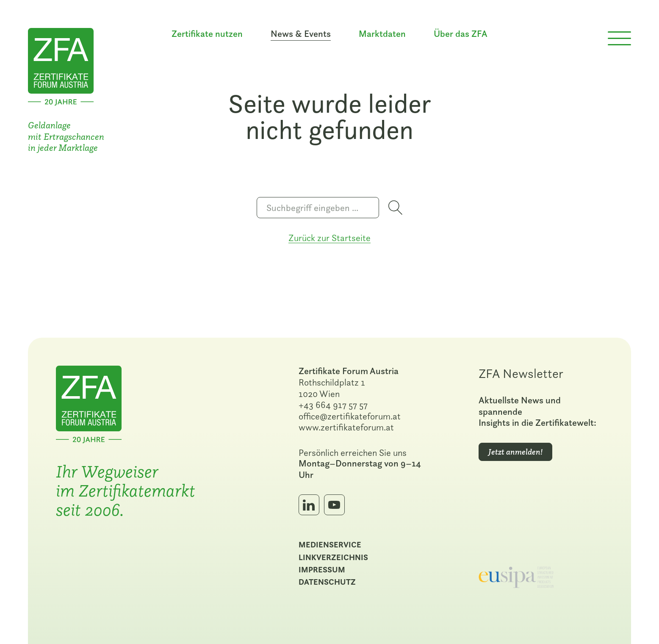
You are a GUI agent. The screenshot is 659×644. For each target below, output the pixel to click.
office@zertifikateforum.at (350, 416)
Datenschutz (327, 582)
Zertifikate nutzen (207, 34)
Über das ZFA (461, 34)
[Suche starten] (395, 208)
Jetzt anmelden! (515, 452)
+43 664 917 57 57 (333, 405)
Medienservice (330, 544)
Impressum (322, 569)
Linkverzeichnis (333, 557)
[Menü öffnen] (619, 39)
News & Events (301, 34)
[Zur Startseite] (61, 65)
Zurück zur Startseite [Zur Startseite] (329, 238)
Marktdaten (382, 34)
